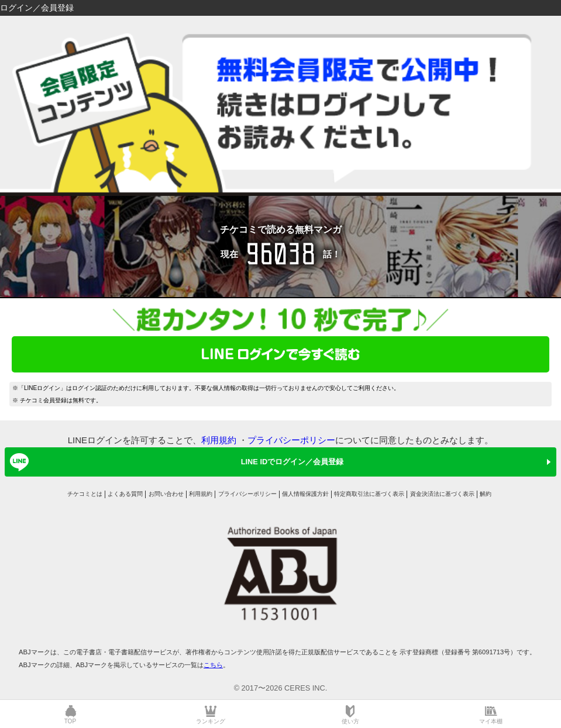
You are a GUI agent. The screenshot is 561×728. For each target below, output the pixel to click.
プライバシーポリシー (291, 440)
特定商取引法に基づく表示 (369, 494)
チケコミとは (85, 494)
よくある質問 (125, 494)
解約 (486, 494)
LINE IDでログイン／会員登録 (175, 462)
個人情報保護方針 (305, 494)
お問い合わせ (166, 494)
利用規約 (219, 440)
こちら (213, 665)
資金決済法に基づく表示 (442, 494)
